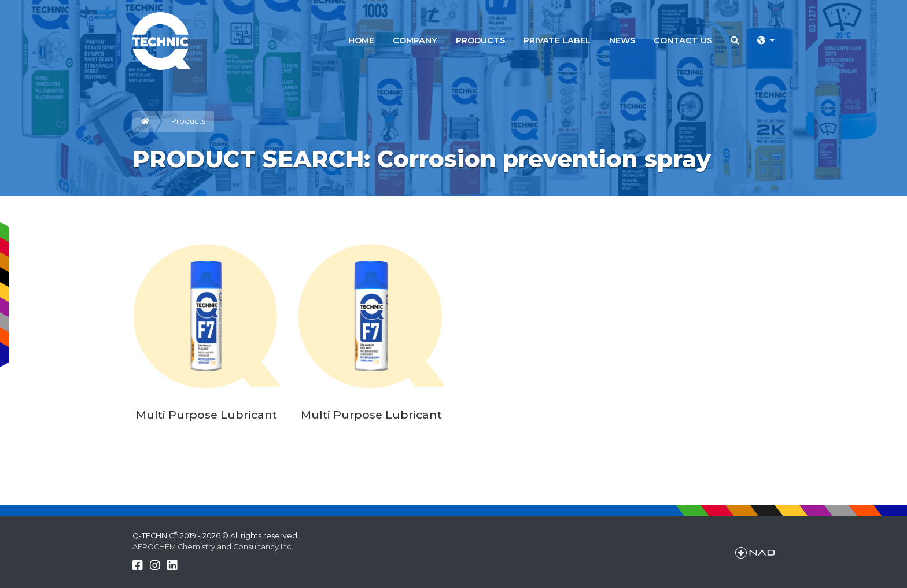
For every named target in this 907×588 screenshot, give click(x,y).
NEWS (622, 40)
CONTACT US (683, 40)
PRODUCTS (480, 40)
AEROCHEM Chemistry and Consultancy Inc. (213, 547)
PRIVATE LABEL (557, 40)
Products (188, 121)
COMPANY (415, 40)
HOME (361, 40)
